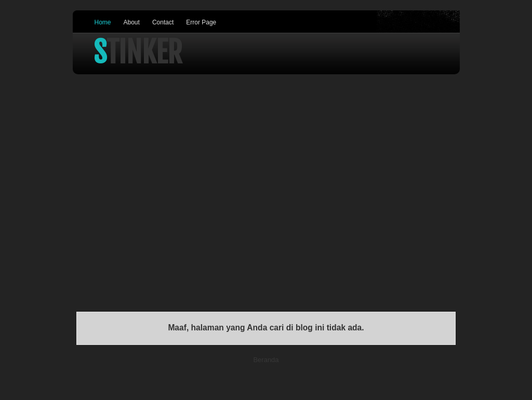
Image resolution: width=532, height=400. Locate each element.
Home (103, 22)
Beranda (266, 360)
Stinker (138, 53)
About (132, 22)
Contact (163, 22)
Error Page (201, 22)
